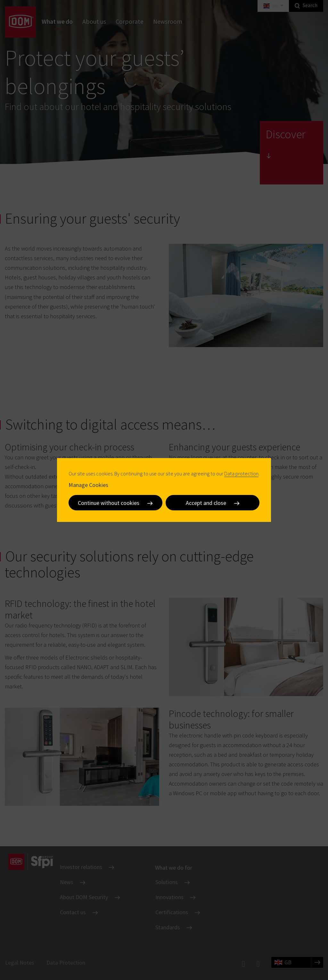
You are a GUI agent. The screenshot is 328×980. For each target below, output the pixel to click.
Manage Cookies (88, 485)
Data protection (241, 473)
